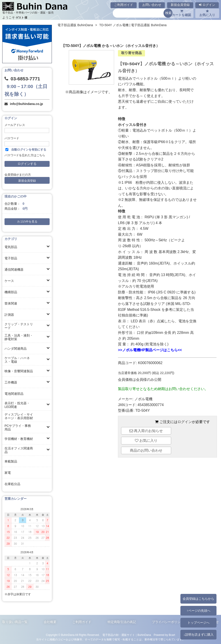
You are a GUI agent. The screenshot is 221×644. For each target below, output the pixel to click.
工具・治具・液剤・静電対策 (19, 337)
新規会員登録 (180, 5)
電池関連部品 (14, 394)
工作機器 (11, 382)
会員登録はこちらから (198, 599)
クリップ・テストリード (19, 326)
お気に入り (207, 13)
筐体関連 (11, 303)
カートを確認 (182, 13)
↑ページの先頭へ (198, 611)
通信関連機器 (14, 270)
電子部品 (11, 258)
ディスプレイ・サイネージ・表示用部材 (19, 416)
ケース (9, 281)
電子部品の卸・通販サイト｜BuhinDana (127, 635)
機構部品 (11, 292)
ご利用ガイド (124, 5)
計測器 (9, 315)
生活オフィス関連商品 (19, 450)
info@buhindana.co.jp (26, 104)
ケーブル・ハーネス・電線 (17, 360)
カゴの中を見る (27, 222)
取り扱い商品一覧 (15, 622)
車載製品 (11, 461)
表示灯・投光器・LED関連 (17, 405)
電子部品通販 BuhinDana (75, 25)
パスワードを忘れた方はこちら (25, 155)
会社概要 (50, 622)
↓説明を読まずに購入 (198, 635)
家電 (8, 473)
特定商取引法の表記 (122, 622)
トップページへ (198, 623)
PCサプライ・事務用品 (18, 428)
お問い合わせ (152, 5)
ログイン (207, 5)
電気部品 (11, 247)
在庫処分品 (12, 484)
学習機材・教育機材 (19, 439)
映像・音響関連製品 (19, 371)
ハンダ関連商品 (16, 349)
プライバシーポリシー (168, 622)
